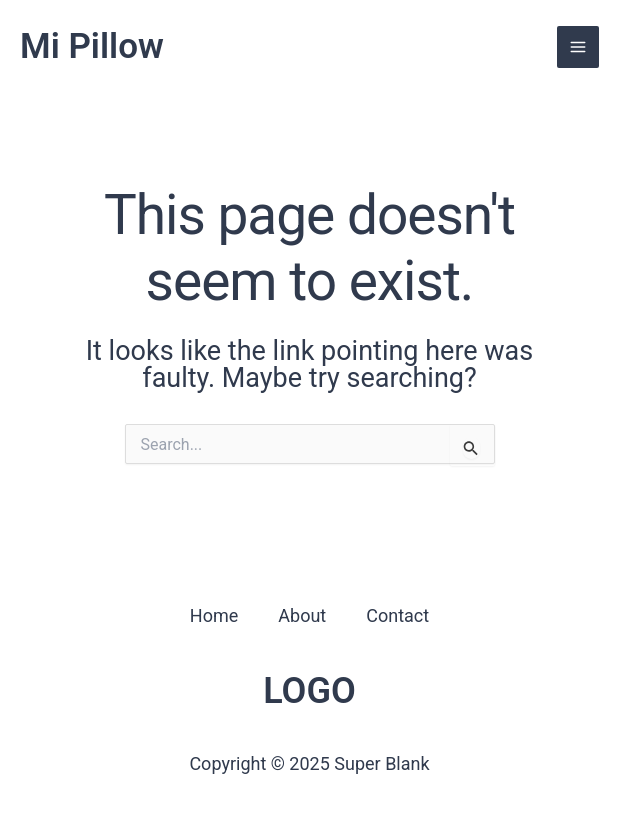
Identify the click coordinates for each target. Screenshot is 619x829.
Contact (397, 615)
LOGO (309, 691)
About (302, 615)
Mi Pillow (92, 46)
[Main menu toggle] (578, 47)
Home (214, 615)
